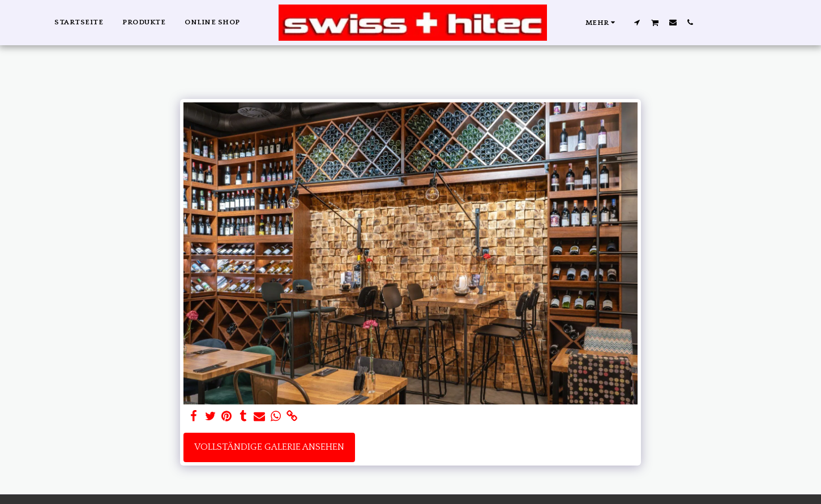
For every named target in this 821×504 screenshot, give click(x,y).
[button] (637, 22)
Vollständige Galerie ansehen (269, 447)
